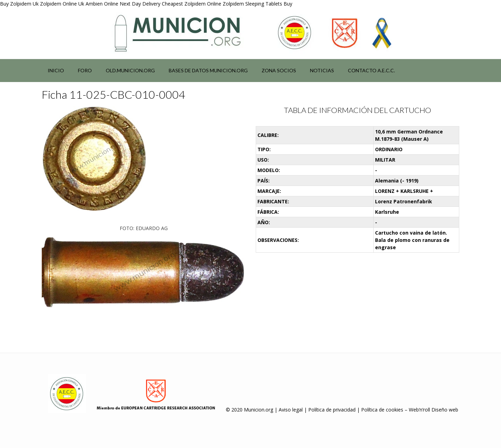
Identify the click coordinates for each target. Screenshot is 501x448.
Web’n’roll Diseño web (434, 410)
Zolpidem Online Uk (62, 4)
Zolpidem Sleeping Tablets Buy (257, 4)
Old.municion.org (130, 70)
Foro (85, 70)
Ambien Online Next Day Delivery (123, 4)
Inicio (56, 70)
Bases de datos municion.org (208, 70)
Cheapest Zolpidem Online (192, 4)
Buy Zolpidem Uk (19, 4)
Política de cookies (382, 410)
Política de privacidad (332, 410)
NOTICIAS (322, 70)
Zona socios (279, 70)
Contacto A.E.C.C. (371, 70)
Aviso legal (291, 410)
